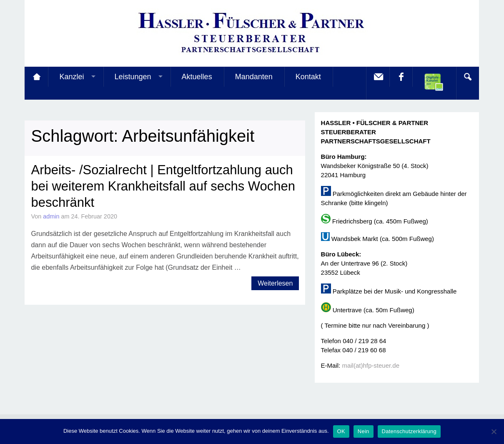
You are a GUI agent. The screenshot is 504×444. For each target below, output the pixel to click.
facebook (401, 77)
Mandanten (254, 77)
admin (51, 216)
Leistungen (133, 77)
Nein (364, 431)
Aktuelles (197, 77)
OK (341, 431)
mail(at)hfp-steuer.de (371, 365)
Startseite (36, 77)
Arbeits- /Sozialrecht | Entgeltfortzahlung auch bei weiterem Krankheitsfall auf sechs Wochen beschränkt (163, 186)
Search (467, 77)
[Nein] (494, 431)
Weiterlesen (275, 283)
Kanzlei (71, 77)
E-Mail (378, 77)
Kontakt (308, 77)
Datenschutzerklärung (409, 431)
